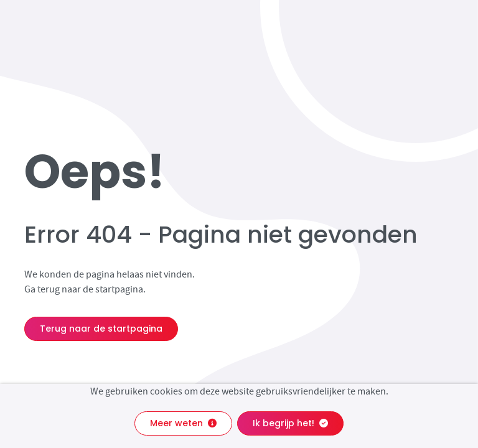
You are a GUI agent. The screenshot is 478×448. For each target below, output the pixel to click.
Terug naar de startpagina (101, 329)
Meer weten (183, 423)
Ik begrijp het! (290, 423)
